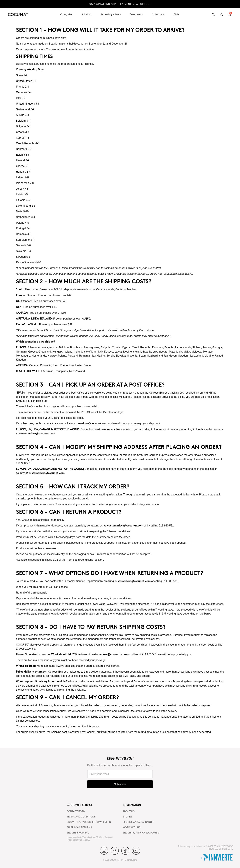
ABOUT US (129, 811)
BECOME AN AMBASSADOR (138, 822)
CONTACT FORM (76, 811)
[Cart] (229, 15)
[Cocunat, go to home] (18, 15)
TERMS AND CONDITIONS (81, 817)
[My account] (221, 15)
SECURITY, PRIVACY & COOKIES (141, 833)
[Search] (213, 15)
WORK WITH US (132, 827)
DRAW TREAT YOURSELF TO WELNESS (89, 822)
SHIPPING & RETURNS (79, 827)
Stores (127, 817)
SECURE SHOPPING (78, 833)
